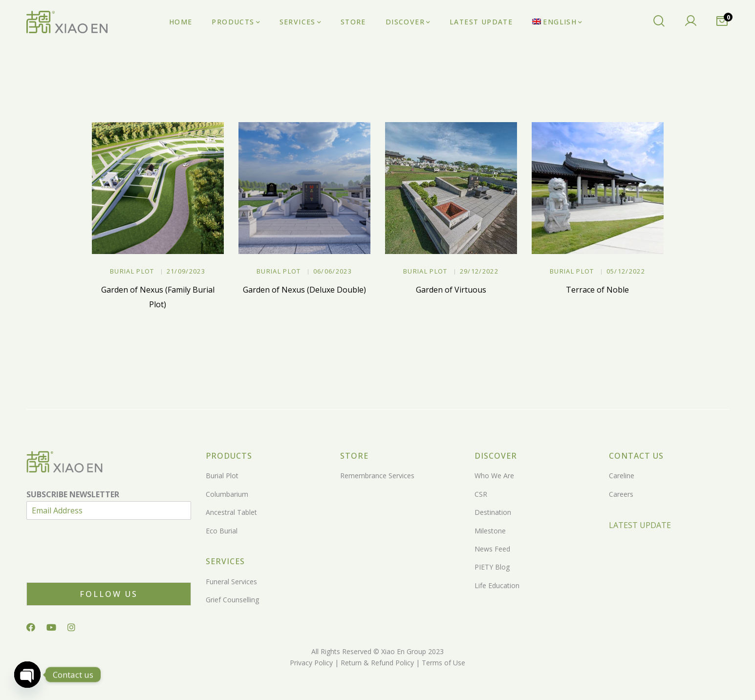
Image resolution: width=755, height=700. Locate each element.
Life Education (497, 585)
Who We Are (494, 476)
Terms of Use (442, 663)
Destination (493, 512)
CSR (481, 494)
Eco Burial (222, 531)
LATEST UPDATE (640, 525)
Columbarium (227, 494)
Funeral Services (231, 582)
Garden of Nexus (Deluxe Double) (304, 290)
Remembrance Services (377, 476)
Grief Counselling (232, 600)
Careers (621, 494)
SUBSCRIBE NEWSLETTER (73, 495)
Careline (622, 476)
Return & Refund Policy (376, 663)
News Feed (492, 549)
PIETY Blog (492, 567)
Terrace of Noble (597, 290)
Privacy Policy (311, 663)
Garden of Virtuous (451, 290)
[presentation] (101, 566)
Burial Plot (132, 271)
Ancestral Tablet (231, 512)
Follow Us (109, 594)
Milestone (490, 531)
